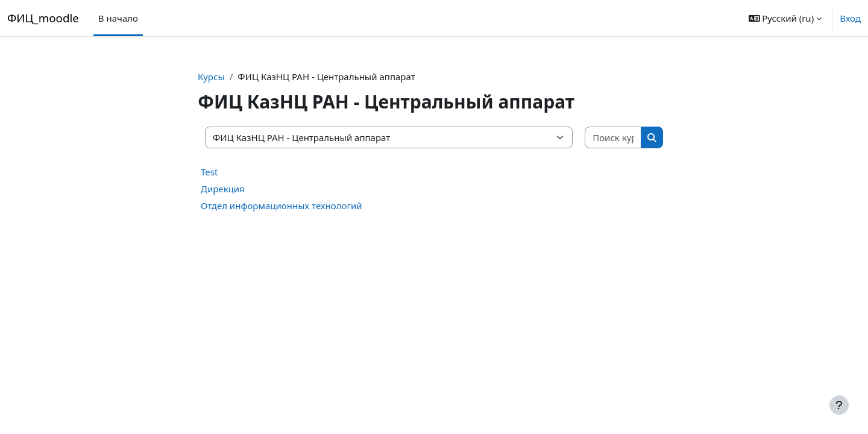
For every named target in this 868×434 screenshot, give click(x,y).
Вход (850, 18)
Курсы (211, 77)
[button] (785, 18)
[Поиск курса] (613, 138)
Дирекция (223, 189)
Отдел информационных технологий (281, 206)
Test (209, 172)
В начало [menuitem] (118, 18)
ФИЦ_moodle (43, 18)
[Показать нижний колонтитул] (839, 405)
